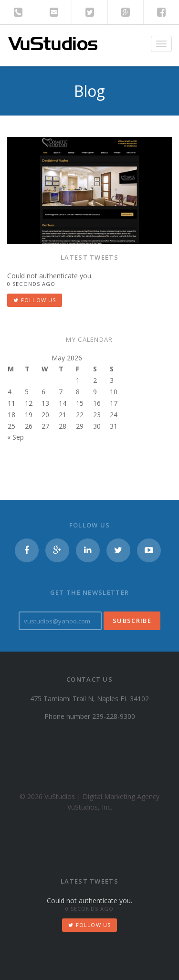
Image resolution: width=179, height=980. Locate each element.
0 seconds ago (31, 284)
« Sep (16, 437)
